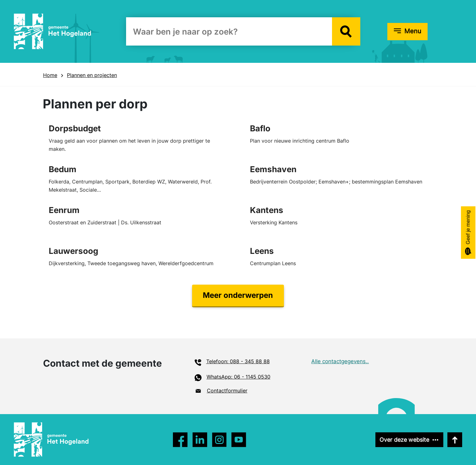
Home (50, 75)
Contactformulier (227, 391)
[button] (346, 31)
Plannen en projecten (92, 75)
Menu (413, 31)
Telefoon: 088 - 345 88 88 (238, 361)
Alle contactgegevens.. (340, 361)
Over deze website (404, 440)
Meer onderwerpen (238, 295)
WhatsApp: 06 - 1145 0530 (238, 377)
